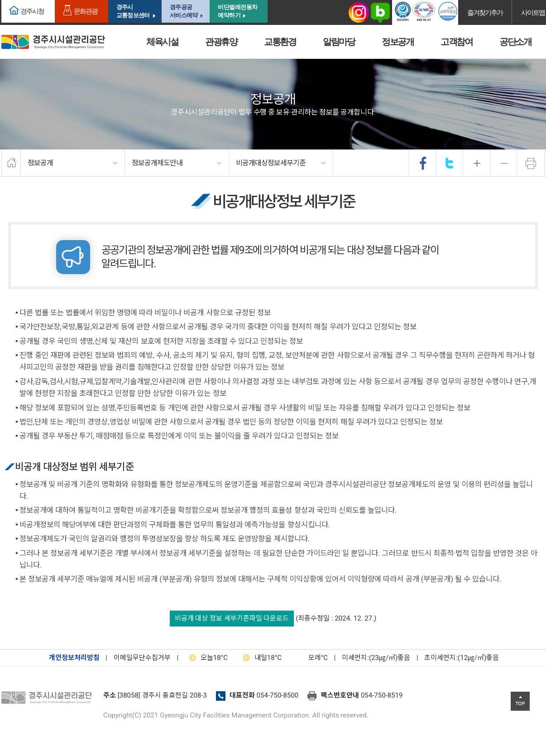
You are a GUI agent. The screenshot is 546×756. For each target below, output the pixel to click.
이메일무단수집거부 (142, 658)
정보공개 (398, 42)
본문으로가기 (20, 0)
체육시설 (162, 42)
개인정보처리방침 (74, 658)
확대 (477, 163)
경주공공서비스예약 (184, 11)
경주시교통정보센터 (133, 11)
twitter (450, 163)
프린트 (531, 163)
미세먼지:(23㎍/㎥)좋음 (376, 658)
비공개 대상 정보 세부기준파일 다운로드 (232, 618)
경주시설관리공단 (49, 698)
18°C (206, 658)
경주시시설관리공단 (53, 42)
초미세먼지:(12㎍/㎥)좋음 (462, 658)
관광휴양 (221, 42)
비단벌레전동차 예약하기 (238, 11)
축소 (504, 163)
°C (310, 658)
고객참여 (456, 42)
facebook (423, 163)
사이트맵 (533, 12)
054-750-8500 (278, 695)
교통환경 (280, 42)
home (11, 163)
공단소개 (515, 42)
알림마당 (339, 42)
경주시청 (32, 11)
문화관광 (86, 11)
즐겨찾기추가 (485, 12)
